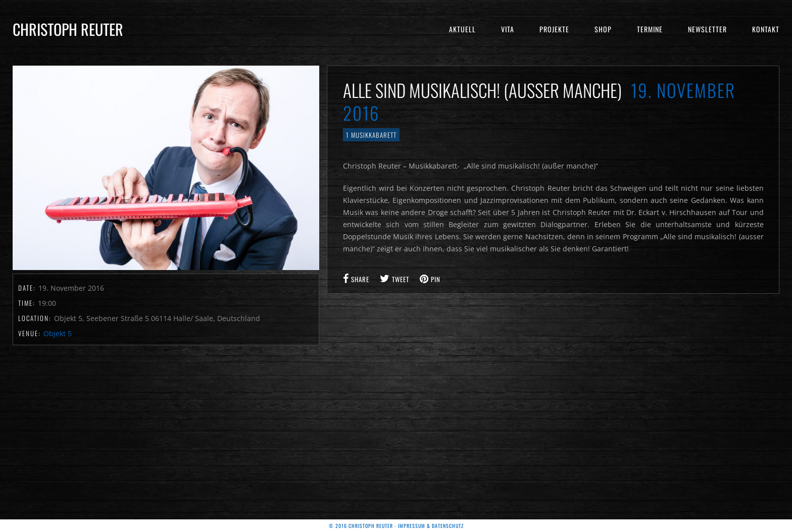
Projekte (554, 29)
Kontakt (766, 29)
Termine (650, 29)
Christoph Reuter (68, 29)
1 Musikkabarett (371, 135)
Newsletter (707, 29)
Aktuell (462, 29)
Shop (603, 29)
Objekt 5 (58, 333)
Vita (508, 29)
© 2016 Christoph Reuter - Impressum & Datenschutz (396, 526)
